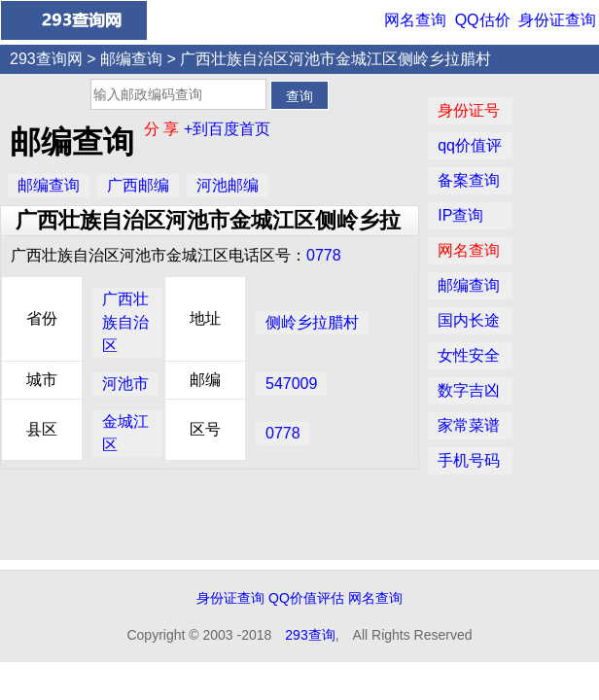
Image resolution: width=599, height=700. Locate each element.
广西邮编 (138, 185)
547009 (291, 384)
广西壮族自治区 (125, 322)
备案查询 (469, 180)
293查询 (310, 635)
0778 (324, 255)
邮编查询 (131, 59)
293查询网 (46, 59)
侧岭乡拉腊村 (312, 322)
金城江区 (125, 433)
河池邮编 (228, 185)
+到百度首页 (227, 129)
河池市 (125, 384)
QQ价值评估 (306, 598)
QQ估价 (483, 20)
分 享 (164, 129)
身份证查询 (557, 20)
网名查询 (415, 20)
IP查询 (460, 215)
